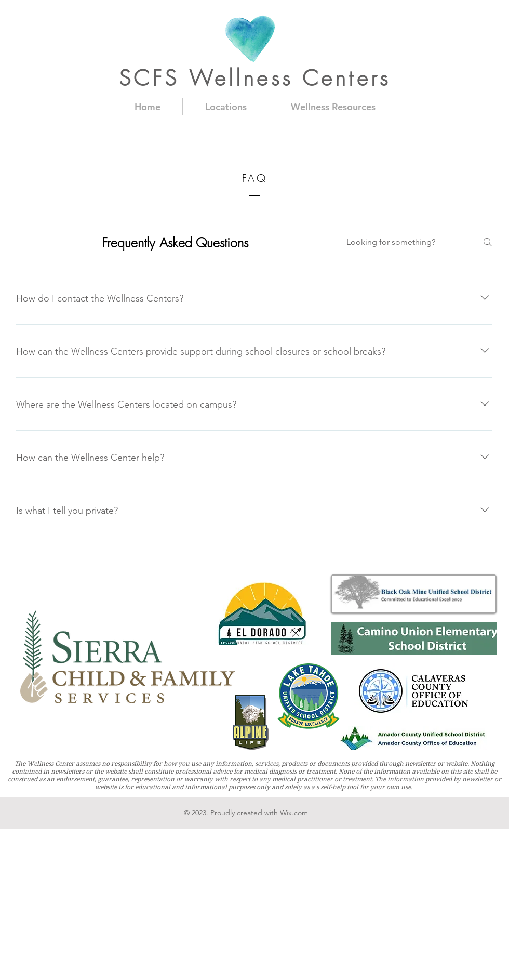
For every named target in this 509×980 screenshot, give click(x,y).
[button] (226, 107)
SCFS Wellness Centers (255, 78)
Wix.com (294, 813)
